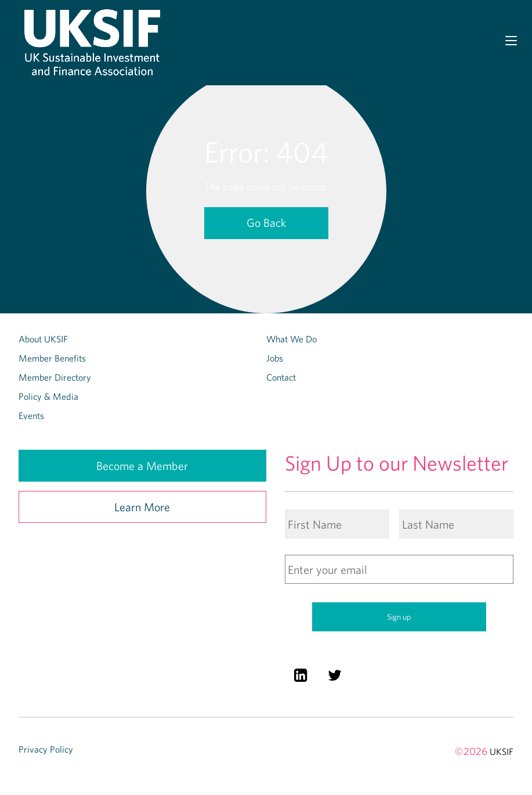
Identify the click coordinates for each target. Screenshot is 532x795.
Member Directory (55, 377)
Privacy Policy (46, 749)
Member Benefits (52, 358)
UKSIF (502, 751)
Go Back (266, 223)
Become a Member (142, 466)
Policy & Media (48, 396)
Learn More (142, 507)
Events (31, 415)
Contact (281, 377)
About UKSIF (43, 339)
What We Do (292, 339)
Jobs (275, 358)
